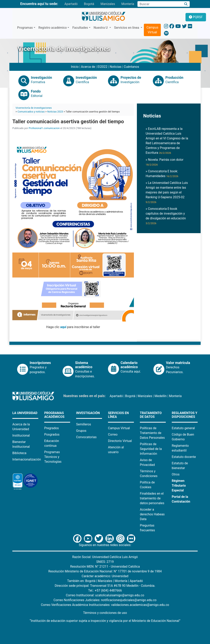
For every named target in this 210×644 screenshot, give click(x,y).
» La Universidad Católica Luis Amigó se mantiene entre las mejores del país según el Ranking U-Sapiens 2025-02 (167, 192)
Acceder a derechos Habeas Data (152, 514)
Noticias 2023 (55, 112)
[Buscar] (186, 4)
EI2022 (102, 67)
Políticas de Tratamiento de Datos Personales (152, 433)
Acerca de (88, 67)
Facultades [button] (80, 28)
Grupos (81, 431)
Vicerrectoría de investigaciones (34, 108)
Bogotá (89, 4)
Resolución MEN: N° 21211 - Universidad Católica (105, 567)
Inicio (75, 67)
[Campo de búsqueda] (160, 4)
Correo (113, 434)
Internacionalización (27, 459)
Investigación (88, 413)
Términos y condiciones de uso (105, 613)
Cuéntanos (131, 67)
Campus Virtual (152, 30)
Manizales (108, 4)
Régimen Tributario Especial (179, 486)
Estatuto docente (184, 457)
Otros (176, 474)
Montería (128, 4)
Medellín (161, 396)
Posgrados (52, 434)
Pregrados (52, 428)
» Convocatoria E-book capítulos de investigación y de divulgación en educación (166, 216)
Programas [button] (25, 28)
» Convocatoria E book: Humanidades (162, 174)
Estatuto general (183, 428)
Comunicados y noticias (31, 112)
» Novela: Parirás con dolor (164, 162)
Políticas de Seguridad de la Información (151, 449)
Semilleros (84, 424)
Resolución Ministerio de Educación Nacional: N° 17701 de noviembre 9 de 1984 (105, 571)
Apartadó (71, 4)
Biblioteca (19, 453)
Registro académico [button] (53, 28)
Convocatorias (86, 437)
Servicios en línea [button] (127, 28)
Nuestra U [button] (101, 28)
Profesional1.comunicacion (44, 128)
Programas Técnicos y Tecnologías (53, 457)
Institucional (21, 435)
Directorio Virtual (120, 441)
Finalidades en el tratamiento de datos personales (152, 498)
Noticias (116, 67)
